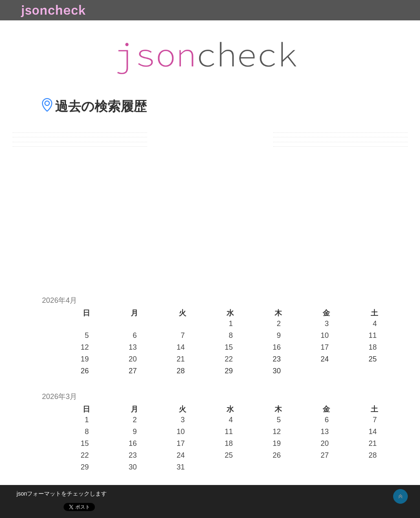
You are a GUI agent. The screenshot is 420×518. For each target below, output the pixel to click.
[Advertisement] (210, 217)
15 (229, 347)
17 (325, 347)
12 (85, 347)
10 (325, 335)
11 (373, 335)
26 (277, 455)
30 (133, 467)
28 (373, 455)
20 (133, 359)
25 (229, 455)
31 (181, 467)
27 (325, 455)
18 (373, 347)
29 (85, 467)
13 (133, 347)
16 (277, 347)
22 (229, 359)
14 (181, 347)
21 (181, 359)
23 (133, 455)
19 (85, 359)
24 (181, 455)
